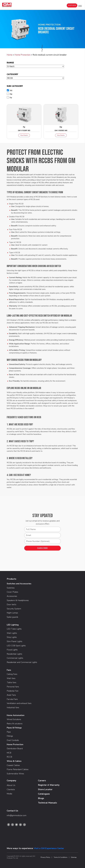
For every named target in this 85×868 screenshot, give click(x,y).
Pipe (9, 732)
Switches (11, 588)
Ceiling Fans (12, 674)
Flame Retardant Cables (18, 769)
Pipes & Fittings (14, 728)
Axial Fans (11, 695)
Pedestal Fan (13, 691)
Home (10, 55)
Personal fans (13, 687)
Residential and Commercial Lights (22, 662)
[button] (80, 6)
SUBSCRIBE (42, 548)
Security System (14, 609)
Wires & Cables (14, 761)
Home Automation (16, 715)
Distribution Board (15, 749)
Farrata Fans (12, 699)
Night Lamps (12, 613)
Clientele (11, 789)
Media (9, 794)
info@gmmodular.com (17, 815)
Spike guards (12, 617)
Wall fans (11, 678)
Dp (11, 94)
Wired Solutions (14, 719)
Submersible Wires (15, 774)
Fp (11, 98)
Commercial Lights (15, 658)
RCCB (9, 757)
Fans (9, 670)
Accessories (12, 596)
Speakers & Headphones (18, 600)
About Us (11, 785)
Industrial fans (13, 708)
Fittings (10, 736)
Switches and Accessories (19, 584)
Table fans (12, 682)
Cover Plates (12, 592)
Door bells (12, 604)
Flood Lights (12, 650)
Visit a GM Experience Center (49, 848)
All (11, 91)
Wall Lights (12, 633)
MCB (9, 753)
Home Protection (22, 55)
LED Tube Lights (14, 629)
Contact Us (12, 811)
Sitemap (74, 857)
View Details (24, 135)
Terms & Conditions (60, 857)
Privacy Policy (45, 857)
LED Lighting (13, 625)
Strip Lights (12, 637)
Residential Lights (14, 654)
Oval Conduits (13, 740)
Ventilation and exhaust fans (19, 703)
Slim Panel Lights (14, 641)
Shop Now (72, 5)
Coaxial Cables (13, 765)
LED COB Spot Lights (16, 646)
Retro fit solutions (15, 724)
